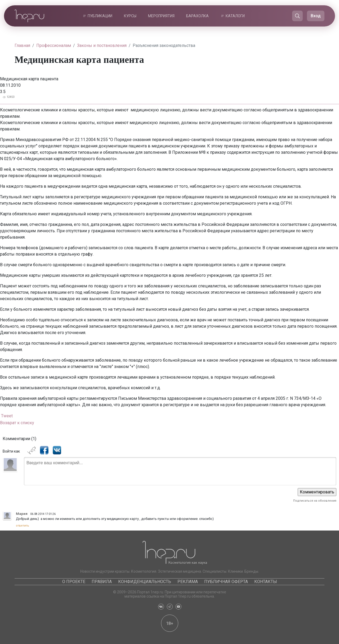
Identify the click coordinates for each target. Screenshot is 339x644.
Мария (22, 514)
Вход (316, 16)
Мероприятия (161, 16)
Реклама (188, 582)
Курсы (130, 16)
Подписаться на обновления (315, 501)
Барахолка (197, 16)
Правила (102, 582)
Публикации (100, 16)
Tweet (7, 416)
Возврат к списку (17, 423)
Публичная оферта (226, 582)
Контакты (266, 582)
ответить (23, 526)
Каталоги (235, 16)
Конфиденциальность (145, 582)
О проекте (74, 582)
